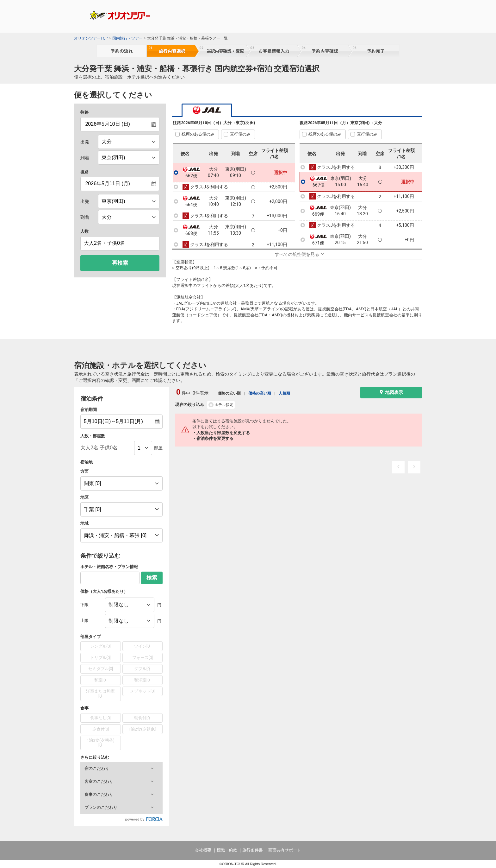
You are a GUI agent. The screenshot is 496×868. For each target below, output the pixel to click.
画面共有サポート (285, 850)
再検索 (120, 263)
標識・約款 (227, 850)
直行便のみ (240, 134)
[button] (121, 769)
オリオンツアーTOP (91, 38)
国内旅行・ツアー (127, 38)
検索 (152, 578)
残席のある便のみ (198, 134)
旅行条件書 (253, 850)
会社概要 (203, 850)
